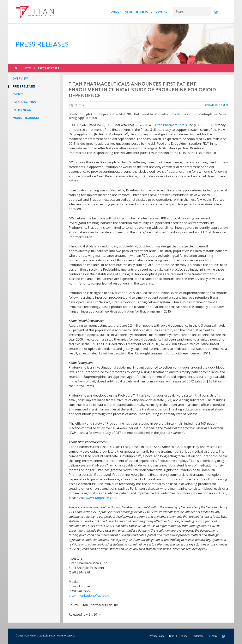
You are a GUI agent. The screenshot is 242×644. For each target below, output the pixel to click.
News (129, 12)
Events (18, 94)
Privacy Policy (157, 636)
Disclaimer (197, 636)
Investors (144, 12)
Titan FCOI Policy (178, 636)
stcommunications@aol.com (89, 596)
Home (16, 68)
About (116, 12)
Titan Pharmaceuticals (171, 125)
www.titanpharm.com (101, 498)
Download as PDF (216, 105)
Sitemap (212, 636)
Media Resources (26, 118)
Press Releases (48, 68)
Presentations (24, 102)
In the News (22, 110)
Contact (162, 12)
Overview (20, 79)
